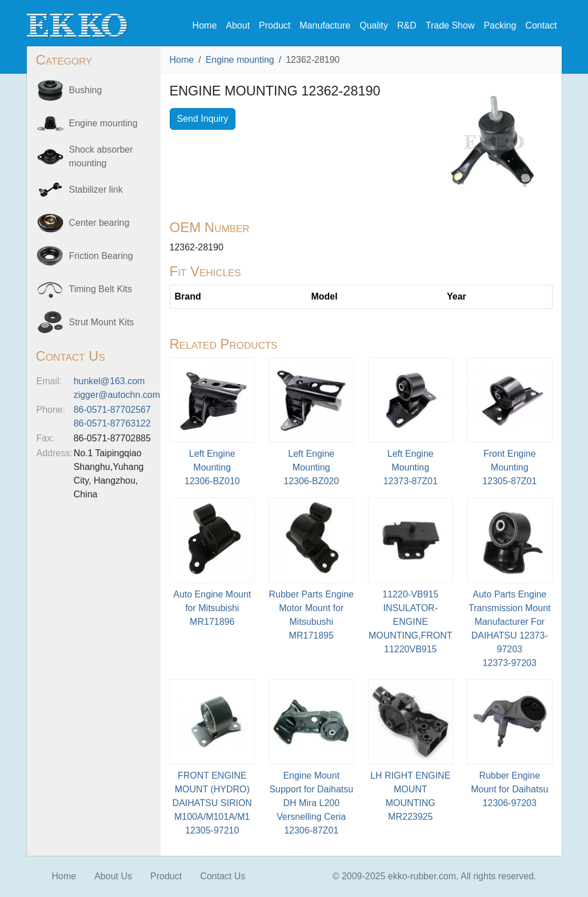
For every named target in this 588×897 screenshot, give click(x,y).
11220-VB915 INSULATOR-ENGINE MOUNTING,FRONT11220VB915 (411, 622)
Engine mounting (240, 60)
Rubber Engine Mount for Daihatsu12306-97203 (509, 789)
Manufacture (325, 25)
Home (205, 25)
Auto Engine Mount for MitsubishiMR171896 (212, 608)
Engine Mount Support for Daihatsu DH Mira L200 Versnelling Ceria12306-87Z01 (311, 803)
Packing (500, 25)
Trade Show (450, 25)
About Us (113, 876)
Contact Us (223, 876)
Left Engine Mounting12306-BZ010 (212, 467)
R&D (407, 25)
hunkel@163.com (109, 381)
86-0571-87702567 (112, 410)
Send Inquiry (203, 119)
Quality (374, 25)
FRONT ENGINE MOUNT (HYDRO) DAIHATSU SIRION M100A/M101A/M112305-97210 (212, 803)
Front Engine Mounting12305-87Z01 (509, 467)
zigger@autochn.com (117, 395)
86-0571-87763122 (112, 423)
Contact (541, 25)
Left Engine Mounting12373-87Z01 (411, 467)
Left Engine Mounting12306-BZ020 (311, 467)
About (238, 25)
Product (275, 25)
